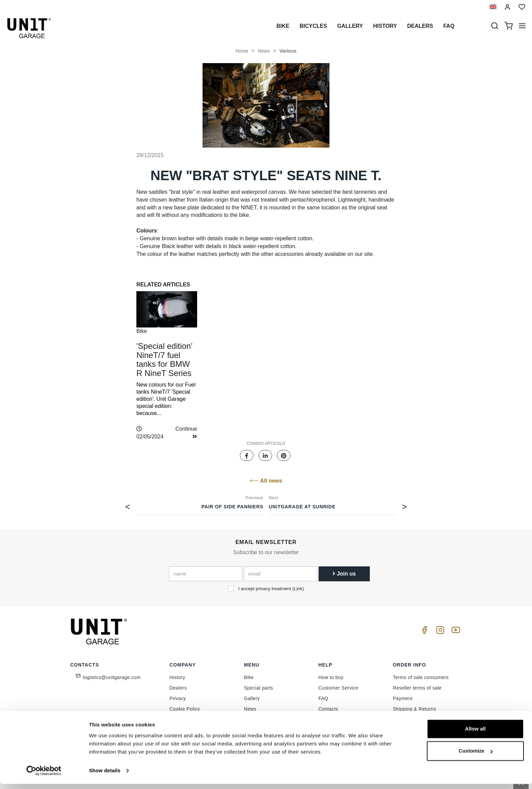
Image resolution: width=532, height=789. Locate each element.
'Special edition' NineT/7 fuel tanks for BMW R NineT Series (164, 359)
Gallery (350, 26)
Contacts (328, 709)
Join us (344, 574)
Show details (105, 776)
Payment (403, 698)
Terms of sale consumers (421, 677)
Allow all (476, 734)
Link (298, 589)
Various (288, 51)
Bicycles (313, 26)
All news (266, 481)
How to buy (331, 677)
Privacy (178, 698)
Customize (476, 756)
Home (242, 51)
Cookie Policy (185, 709)
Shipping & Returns (415, 709)
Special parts (259, 688)
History (385, 26)
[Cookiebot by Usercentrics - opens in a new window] (44, 776)
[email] (281, 574)
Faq (449, 26)
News (264, 51)
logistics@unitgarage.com (112, 677)
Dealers (420, 26)
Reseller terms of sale (417, 688)
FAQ (323, 698)
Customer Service (338, 688)
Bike (283, 26)
